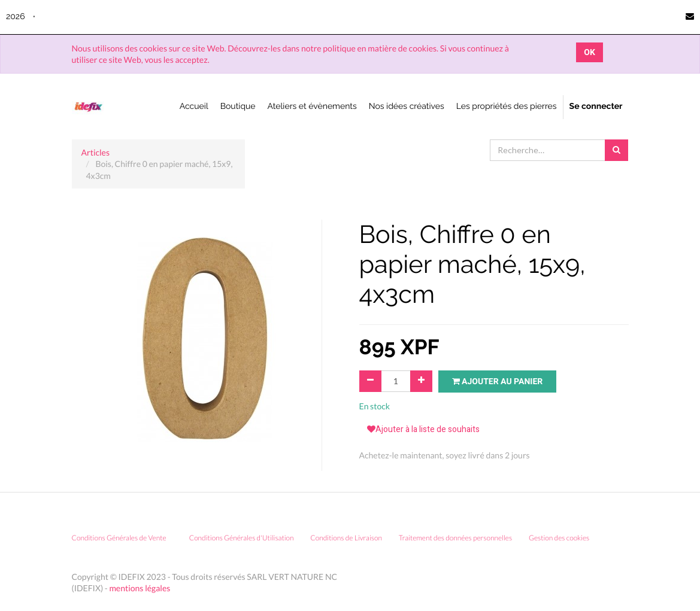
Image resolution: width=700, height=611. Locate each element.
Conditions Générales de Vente (119, 538)
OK (590, 52)
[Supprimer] (370, 381)
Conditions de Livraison (346, 538)
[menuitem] (194, 107)
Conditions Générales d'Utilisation (242, 538)
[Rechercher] (616, 150)
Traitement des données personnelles (455, 538)
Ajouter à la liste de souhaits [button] (423, 429)
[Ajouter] (421, 381)
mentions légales (140, 588)
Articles (96, 152)
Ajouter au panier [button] (498, 382)
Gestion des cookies (563, 538)
